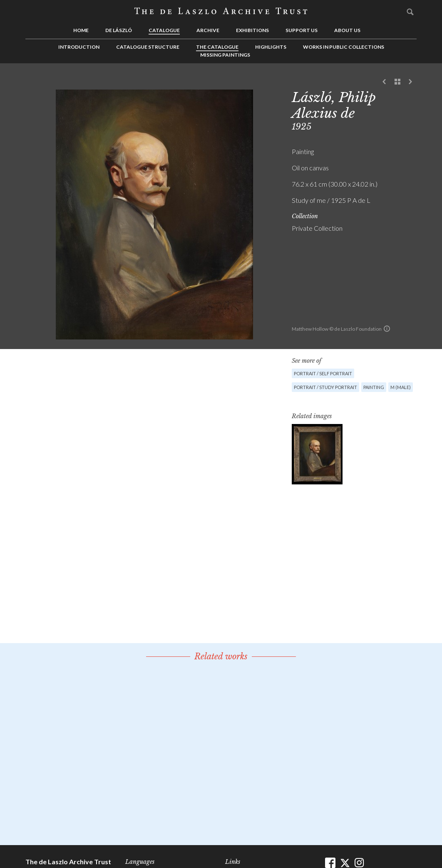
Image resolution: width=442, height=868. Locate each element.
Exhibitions (252, 30)
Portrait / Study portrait (325, 387)
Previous (385, 82)
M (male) (401, 387)
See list (397, 82)
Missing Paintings (225, 55)
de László (119, 30)
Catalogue (164, 30)
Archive (208, 30)
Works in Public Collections (344, 47)
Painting (374, 387)
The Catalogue (217, 47)
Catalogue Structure (148, 47)
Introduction (79, 47)
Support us (302, 30)
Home (81, 30)
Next (410, 82)
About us (347, 30)
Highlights (271, 47)
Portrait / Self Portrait (323, 373)
